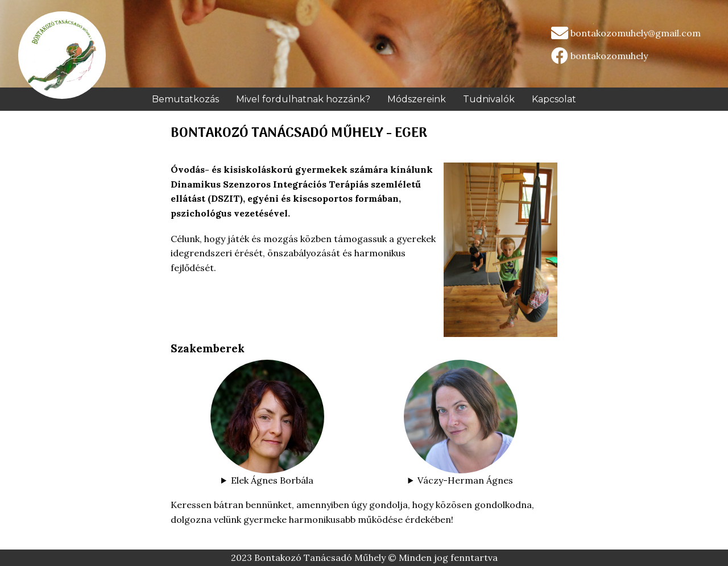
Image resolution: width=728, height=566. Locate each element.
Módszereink (417, 99)
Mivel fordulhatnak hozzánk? (303, 99)
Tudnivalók (489, 99)
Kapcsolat (554, 99)
